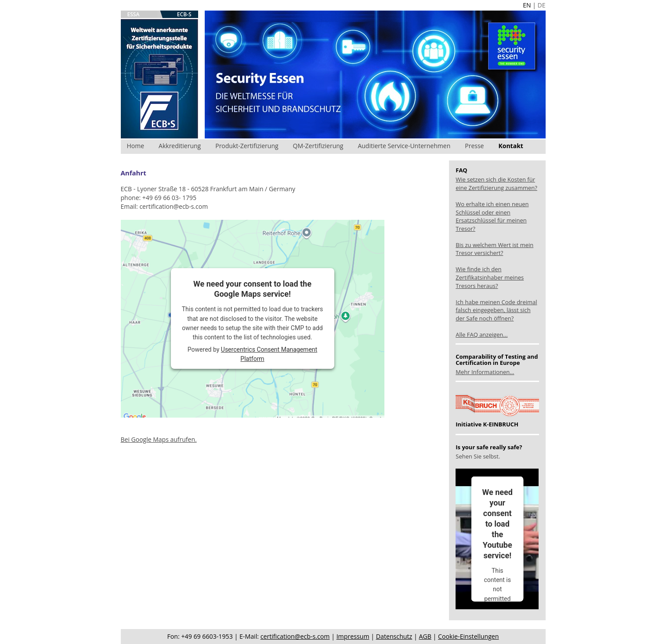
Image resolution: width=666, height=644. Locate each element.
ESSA (134, 14)
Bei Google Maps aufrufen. (159, 439)
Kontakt (510, 146)
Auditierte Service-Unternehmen (404, 146)
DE (542, 5)
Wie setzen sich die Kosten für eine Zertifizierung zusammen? (496, 184)
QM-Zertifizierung (318, 146)
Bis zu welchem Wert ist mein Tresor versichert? (494, 249)
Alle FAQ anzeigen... (481, 335)
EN (527, 5)
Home (136, 146)
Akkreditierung (180, 146)
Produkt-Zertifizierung (247, 146)
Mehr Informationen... (485, 372)
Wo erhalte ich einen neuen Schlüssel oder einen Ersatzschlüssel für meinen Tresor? (492, 216)
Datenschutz (394, 636)
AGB (425, 636)
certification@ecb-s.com (295, 636)
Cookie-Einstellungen (468, 636)
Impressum (353, 636)
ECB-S (184, 14)
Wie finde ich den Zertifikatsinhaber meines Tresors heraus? (490, 277)
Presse (474, 146)
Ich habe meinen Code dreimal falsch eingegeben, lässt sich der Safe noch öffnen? (496, 310)
